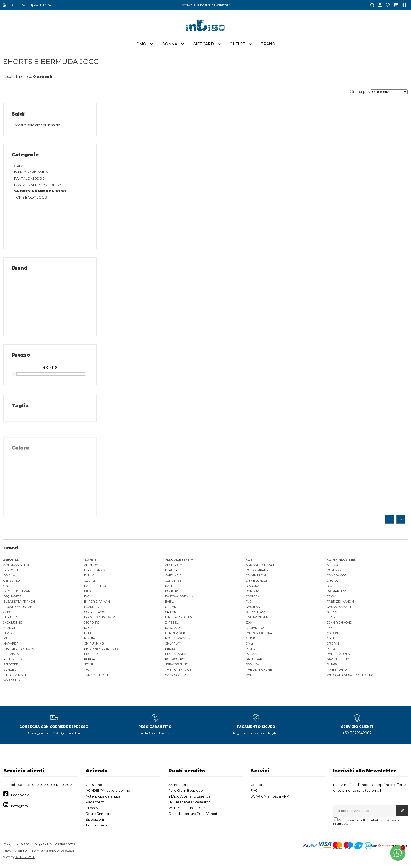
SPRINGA (253, 666)
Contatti (258, 786)
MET (7, 640)
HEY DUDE (11, 619)
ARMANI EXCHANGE (260, 566)
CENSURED (12, 582)
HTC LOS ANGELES (179, 619)
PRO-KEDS (92, 655)
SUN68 (332, 666)
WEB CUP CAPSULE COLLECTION (351, 676)
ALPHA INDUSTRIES (341, 561)
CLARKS (90, 582)
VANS (250, 676)
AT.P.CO (332, 566)
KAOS (88, 629)
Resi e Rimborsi (99, 815)
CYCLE (8, 587)
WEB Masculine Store (187, 809)
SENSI (88, 666)
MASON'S (334, 634)
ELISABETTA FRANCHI (20, 603)
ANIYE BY (91, 566)
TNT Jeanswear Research (190, 803)
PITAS (331, 650)
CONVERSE (173, 582)
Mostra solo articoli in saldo (36, 126)
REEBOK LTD (13, 660)
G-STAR (171, 608)
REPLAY (90, 660)
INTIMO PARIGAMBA (31, 173)
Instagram (19, 807)
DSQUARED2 (12, 598)
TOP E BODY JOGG (31, 199)
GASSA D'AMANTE (340, 608)
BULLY (89, 577)
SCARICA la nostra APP (270, 798)
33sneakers (178, 786)
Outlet (237, 45)
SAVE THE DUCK (339, 660)
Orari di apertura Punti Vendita (194, 815)
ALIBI (250, 561)
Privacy (92, 809)
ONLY (250, 645)
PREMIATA (11, 655)
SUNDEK (10, 671)
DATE (169, 587)
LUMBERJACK (175, 634)
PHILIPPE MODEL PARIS (101, 650)
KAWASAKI (173, 629)
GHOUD (9, 613)
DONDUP (252, 592)
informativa (341, 825)
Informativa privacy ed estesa (52, 852)
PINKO (251, 650)
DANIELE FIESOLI (96, 587)
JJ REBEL (172, 624)
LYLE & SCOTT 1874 (259, 634)
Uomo (140, 45)
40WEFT (90, 561)
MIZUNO (90, 640)
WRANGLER (12, 681)
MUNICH (252, 640)
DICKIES (332, 587)
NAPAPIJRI (11, 645)
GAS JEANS (254, 608)
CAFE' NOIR (173, 577)
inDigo (331, 619)
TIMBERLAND (337, 671)
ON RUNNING (94, 645)
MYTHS (332, 640)
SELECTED (11, 666)
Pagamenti (95, 803)
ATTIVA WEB (25, 858)
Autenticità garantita (103, 798)
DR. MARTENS (337, 592)
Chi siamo (94, 786)
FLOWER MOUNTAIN (18, 608)
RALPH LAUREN (339, 655)
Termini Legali (97, 826)
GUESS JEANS (256, 613)
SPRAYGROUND (177, 666)
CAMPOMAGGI (337, 577)
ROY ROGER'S (175, 660)
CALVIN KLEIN (256, 577)
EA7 (87, 598)
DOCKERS (172, 592)
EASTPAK (253, 598)
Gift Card (203, 45)
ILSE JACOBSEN (257, 619)
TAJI (87, 671)
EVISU (170, 603)
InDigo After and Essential (190, 798)
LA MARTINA (255, 629)
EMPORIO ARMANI (97, 603)
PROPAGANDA (176, 655)
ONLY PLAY (173, 645)
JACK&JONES (13, 624)
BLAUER (171, 571)
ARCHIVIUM (174, 566)
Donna (170, 45)
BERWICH (11, 571)
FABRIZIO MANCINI (341, 603)
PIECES (170, 650)
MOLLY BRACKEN (178, 640)
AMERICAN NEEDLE (17, 566)
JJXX (249, 624)
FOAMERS (91, 608)
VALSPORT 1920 (176, 676)
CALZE (20, 167)
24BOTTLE (11, 561)
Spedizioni (95, 821)
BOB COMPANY (257, 571)
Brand (268, 45)
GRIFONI (171, 613)
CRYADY (333, 582)
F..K (248, 603)
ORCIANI (333, 645)
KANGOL (10, 629)
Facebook (20, 796)
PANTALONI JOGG (29, 180)
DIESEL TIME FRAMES (19, 592)
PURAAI (252, 655)
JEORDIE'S (91, 624)
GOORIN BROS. (95, 613)
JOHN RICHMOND (339, 624)
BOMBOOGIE (336, 571)
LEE (329, 629)
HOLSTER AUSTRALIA (100, 619)
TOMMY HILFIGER (97, 676)
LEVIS (7, 634)
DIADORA (253, 587)
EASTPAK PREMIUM (180, 598)
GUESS (332, 613)
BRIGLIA (9, 577)
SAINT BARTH (256, 660)
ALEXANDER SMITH (179, 561)
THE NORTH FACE (178, 671)
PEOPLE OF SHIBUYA (19, 650)
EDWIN (332, 598)
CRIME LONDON (257, 582)
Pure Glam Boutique (186, 792)
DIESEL (89, 592)
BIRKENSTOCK (95, 571)
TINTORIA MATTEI (16, 676)
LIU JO (89, 634)
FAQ (254, 792)
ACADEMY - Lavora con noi (108, 792)
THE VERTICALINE (259, 671)
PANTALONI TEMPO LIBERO (37, 186)
